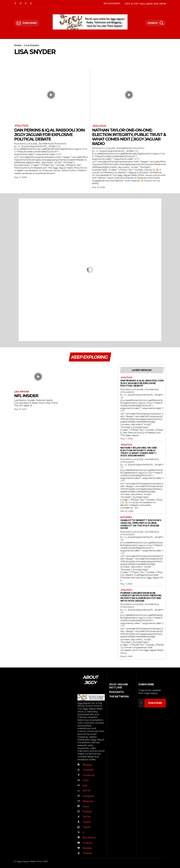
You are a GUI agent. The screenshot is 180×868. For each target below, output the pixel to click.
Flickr (86, 780)
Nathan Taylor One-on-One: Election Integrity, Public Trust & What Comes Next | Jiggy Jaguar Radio (129, 137)
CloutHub (88, 770)
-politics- (22, 126)
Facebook (89, 775)
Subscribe (155, 703)
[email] (141, 703)
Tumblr (87, 822)
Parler (86, 806)
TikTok (87, 817)
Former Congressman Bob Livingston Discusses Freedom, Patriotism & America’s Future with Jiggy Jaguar (141, 597)
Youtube (88, 843)
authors (126, 517)
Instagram (89, 796)
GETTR (87, 791)
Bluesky (87, 848)
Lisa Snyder (22, 392)
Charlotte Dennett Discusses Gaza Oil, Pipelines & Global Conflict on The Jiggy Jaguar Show (141, 524)
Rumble (87, 811)
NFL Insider (26, 396)
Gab (85, 786)
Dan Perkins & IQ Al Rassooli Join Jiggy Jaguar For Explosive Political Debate (49, 135)
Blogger (87, 765)
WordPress (89, 837)
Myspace (88, 801)
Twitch (87, 827)
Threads (87, 853)
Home (18, 45)
